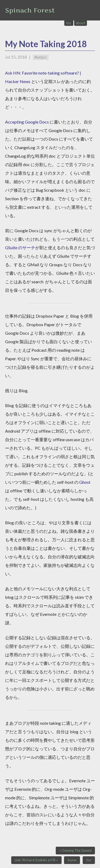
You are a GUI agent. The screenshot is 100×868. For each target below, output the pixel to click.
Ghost (85, 482)
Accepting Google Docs (27, 122)
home (72, 860)
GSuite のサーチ (20, 247)
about (80, 23)
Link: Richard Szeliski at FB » (36, 860)
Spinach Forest (30, 10)
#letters (41, 57)
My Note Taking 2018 (46, 44)
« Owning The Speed (75, 850)
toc (69, 23)
